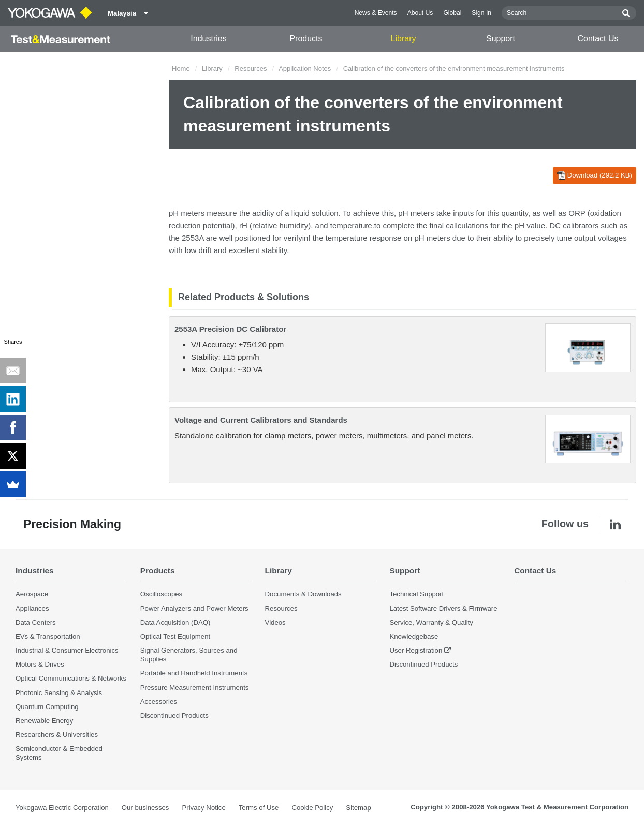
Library (404, 39)
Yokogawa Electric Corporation (62, 808)
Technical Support (416, 594)
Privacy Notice (203, 808)
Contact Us (598, 39)
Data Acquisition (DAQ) (175, 622)
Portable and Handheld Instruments (194, 673)
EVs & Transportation (48, 636)
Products (306, 39)
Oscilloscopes (161, 594)
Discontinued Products (174, 716)
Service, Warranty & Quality (431, 622)
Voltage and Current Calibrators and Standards (261, 420)
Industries (208, 39)
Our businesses (145, 808)
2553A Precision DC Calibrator (230, 329)
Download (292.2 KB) (595, 175)
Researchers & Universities (57, 735)
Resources (251, 69)
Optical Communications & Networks (71, 678)
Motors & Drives (40, 664)
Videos (275, 622)
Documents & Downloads (303, 594)
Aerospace (32, 594)
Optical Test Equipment (175, 636)
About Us (420, 13)
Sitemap (358, 808)
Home (181, 69)
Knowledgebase (414, 636)
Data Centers (36, 622)
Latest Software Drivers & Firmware (443, 608)
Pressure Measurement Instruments (195, 688)
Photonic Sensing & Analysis (59, 693)
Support (501, 39)
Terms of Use (259, 808)
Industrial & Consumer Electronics (67, 650)
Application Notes (305, 69)
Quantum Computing (47, 707)
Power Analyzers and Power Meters (194, 608)
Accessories (159, 702)
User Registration (416, 650)
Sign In (481, 13)
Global (452, 13)
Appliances (32, 608)
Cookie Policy (312, 808)
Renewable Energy (44, 721)
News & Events (376, 13)
